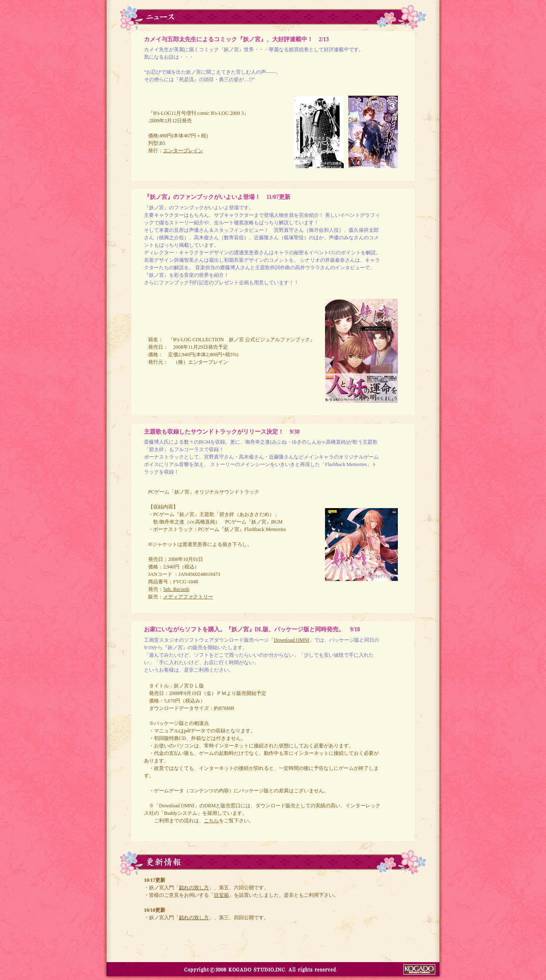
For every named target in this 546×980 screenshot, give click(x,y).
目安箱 (221, 895)
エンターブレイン (183, 151)
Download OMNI (292, 640)
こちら (211, 821)
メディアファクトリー (188, 597)
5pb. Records (176, 589)
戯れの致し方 (194, 888)
